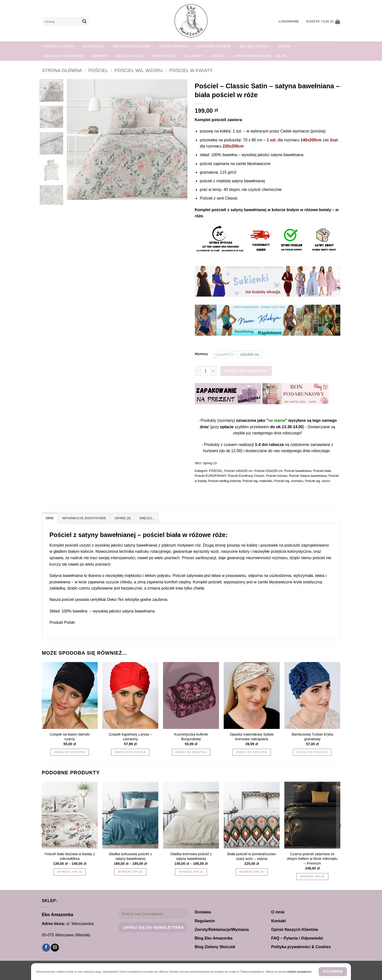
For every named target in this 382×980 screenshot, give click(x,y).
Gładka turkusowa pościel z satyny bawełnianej (130, 856)
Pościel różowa (277, 476)
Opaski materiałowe (133, 46)
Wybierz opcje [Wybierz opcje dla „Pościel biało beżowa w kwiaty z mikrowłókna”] (70, 872)
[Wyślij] (84, 21)
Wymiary (201, 354)
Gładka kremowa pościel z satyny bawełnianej (191, 856)
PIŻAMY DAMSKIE (175, 46)
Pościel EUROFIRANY (210, 476)
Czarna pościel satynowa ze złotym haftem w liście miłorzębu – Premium (312, 859)
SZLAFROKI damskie (215, 46)
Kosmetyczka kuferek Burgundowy (191, 737)
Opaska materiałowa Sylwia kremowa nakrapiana (252, 737)
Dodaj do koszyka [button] (70, 752)
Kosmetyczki (165, 56)
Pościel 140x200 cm (239, 471)
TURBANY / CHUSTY (60, 46)
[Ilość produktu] (206, 371)
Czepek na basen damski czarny (70, 737)
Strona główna (62, 70)
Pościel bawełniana (298, 471)
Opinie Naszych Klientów (295, 930)
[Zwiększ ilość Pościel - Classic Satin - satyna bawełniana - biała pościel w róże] (214, 371)
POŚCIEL (220, 56)
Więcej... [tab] (147, 518)
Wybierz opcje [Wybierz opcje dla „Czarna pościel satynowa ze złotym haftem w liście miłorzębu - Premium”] (312, 876)
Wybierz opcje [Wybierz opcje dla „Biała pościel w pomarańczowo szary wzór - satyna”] (252, 872)
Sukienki (101, 56)
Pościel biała (322, 471)
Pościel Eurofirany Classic (246, 476)
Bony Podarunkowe (253, 56)
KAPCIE (285, 46)
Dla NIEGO (195, 56)
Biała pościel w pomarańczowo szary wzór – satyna (252, 856)
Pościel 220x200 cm (268, 471)
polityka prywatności (299, 972)
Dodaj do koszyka (246, 371)
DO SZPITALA (95, 46)
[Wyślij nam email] (55, 948)
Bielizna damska (256, 46)
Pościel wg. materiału (257, 481)
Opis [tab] (50, 518)
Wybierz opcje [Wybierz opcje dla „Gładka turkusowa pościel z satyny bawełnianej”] (130, 872)
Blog (281, 56)
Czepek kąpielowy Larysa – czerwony (130, 737)
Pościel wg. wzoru (139, 70)
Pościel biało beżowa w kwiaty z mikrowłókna (70, 856)
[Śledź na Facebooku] (46, 948)
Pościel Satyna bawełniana (308, 476)
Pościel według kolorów (224, 481)
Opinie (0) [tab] (123, 518)
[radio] (224, 354)
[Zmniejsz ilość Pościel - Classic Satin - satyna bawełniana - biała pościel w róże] (198, 371)
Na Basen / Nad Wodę (65, 56)
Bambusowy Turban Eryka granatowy (312, 737)
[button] (289, 21)
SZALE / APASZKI (131, 56)
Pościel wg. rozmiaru (289, 481)
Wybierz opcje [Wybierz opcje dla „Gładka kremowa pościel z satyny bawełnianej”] (191, 872)
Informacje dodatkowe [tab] (84, 518)
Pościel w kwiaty (191, 70)
